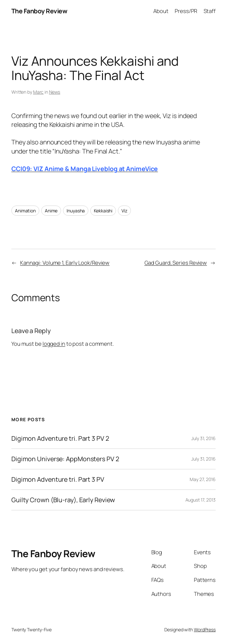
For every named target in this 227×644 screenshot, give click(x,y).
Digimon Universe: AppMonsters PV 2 (65, 459)
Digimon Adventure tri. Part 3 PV (58, 479)
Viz (124, 211)
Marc (38, 92)
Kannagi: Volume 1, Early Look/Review (65, 263)
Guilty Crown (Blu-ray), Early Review (63, 500)
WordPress (205, 630)
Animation (25, 211)
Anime (51, 211)
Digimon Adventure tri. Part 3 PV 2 (60, 438)
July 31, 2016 (203, 438)
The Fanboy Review (39, 11)
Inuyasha (76, 211)
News (55, 92)
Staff (210, 11)
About (161, 11)
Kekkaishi (103, 211)
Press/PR (186, 11)
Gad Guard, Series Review (176, 263)
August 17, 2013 (201, 500)
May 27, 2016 (203, 479)
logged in (54, 344)
